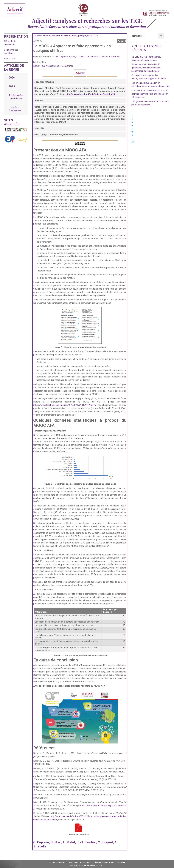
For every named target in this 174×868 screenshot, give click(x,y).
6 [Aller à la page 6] (132, 125)
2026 (12, 78)
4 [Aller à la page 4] (132, 119)
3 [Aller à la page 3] (132, 116)
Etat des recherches (53, 36)
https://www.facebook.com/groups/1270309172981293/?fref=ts (65, 405)
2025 (12, 86)
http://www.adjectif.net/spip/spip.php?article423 (90, 94)
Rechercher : (137, 36)
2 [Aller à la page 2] (132, 112)
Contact (70, 862)
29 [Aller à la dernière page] (133, 142)
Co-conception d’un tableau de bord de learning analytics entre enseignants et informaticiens (150, 94)
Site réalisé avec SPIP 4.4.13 (94, 865)
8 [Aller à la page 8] (132, 132)
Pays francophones (50, 66)
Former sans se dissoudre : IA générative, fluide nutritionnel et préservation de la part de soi (146, 68)
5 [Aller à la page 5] (132, 122)
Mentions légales (108, 862)
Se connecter (79, 862)
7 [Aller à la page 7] (132, 129)
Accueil (37, 36)
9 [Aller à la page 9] (132, 135)
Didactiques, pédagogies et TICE (81, 36)
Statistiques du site (93, 862)
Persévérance (67, 66)
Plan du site (10, 59)
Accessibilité (120, 862)
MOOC (36, 66)
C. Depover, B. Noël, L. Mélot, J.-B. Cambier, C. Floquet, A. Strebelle (89, 57)
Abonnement (61, 862)
